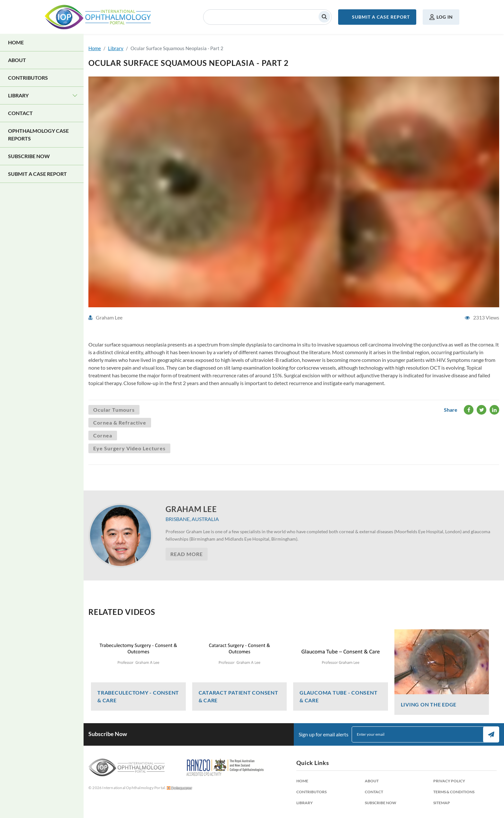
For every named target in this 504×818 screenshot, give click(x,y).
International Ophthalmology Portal (98, 17)
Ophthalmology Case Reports (38, 135)
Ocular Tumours (114, 410)
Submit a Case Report (381, 17)
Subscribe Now (29, 156)
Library (18, 95)
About (17, 60)
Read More (187, 554)
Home (16, 42)
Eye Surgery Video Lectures (129, 448)
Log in (445, 17)
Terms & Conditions (454, 792)
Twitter (482, 410)
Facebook (469, 410)
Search (324, 17)
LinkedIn (494, 410)
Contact (20, 113)
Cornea (103, 435)
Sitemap (442, 803)
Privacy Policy (449, 781)
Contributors (28, 78)
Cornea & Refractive (120, 422)
